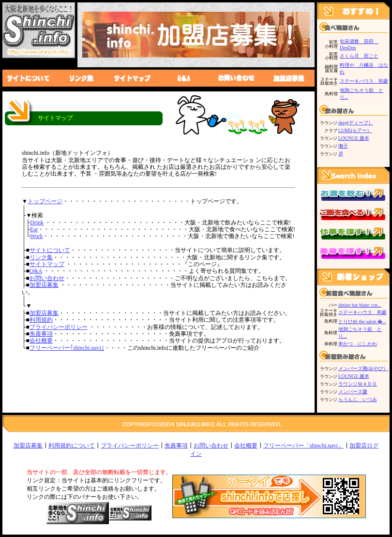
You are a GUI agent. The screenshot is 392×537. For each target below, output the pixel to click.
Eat (34, 229)
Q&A (36, 271)
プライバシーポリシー (59, 327)
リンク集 (41, 257)
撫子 (343, 146)
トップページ (45, 201)
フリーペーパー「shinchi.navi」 (303, 446)
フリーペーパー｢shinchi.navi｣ (67, 348)
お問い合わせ (47, 278)
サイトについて (50, 250)
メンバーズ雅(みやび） (363, 368)
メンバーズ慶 (353, 392)
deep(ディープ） (356, 123)
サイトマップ (47, 264)
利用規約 (41, 320)
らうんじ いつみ (358, 399)
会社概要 (41, 341)
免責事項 (41, 334)
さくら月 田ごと (359, 56)
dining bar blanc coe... (360, 305)
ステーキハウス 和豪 (364, 81)
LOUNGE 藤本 (354, 138)
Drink (37, 223)
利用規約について (72, 446)
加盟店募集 (44, 285)
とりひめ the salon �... (362, 321)
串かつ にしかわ (358, 344)
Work (36, 236)
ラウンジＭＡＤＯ (358, 384)
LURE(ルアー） (355, 130)
